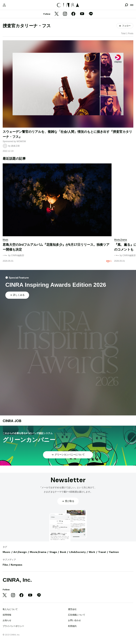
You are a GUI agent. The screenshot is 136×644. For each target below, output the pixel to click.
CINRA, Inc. (17, 580)
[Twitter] (57, 14)
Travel (102, 552)
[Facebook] (73, 14)
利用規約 (72, 626)
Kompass (17, 565)
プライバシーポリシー (13, 626)
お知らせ (7, 620)
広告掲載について (77, 615)
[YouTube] (82, 14)
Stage (53, 552)
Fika (5, 565)
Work (92, 552)
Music (7, 552)
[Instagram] (65, 14)
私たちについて (10, 609)
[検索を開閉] (126, 5)
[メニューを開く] (132, 5)
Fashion (114, 552)
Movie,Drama (38, 552)
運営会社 (72, 609)
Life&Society (77, 552)
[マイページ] (4, 5)
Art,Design (20, 552)
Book (63, 552)
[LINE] (91, 14)
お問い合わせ (74, 620)
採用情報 (7, 615)
